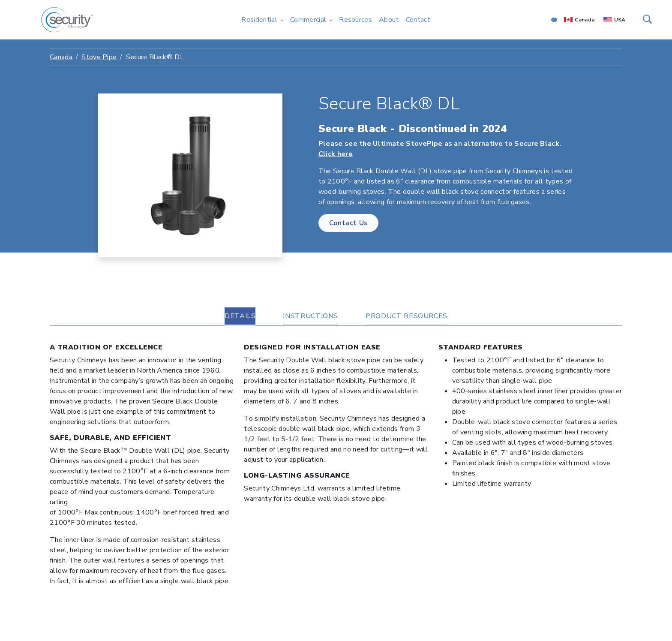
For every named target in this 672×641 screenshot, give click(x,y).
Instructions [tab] (310, 316)
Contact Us (348, 223)
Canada (585, 20)
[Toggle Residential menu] (282, 20)
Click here (336, 154)
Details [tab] (240, 316)
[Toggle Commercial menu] (331, 20)
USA (620, 20)
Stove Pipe (99, 57)
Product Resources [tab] (406, 316)
